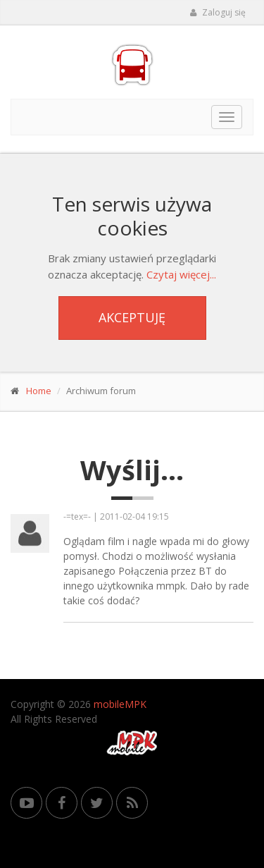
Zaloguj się (218, 12)
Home (39, 391)
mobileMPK (120, 704)
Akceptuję (132, 317)
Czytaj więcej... (181, 274)
